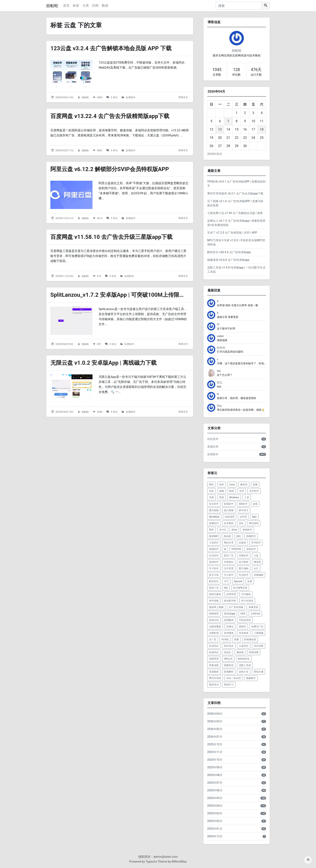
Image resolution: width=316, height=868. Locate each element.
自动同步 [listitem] (214, 646)
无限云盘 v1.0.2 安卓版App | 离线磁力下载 (103, 363)
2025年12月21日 (64, 218)
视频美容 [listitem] (229, 665)
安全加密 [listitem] (259, 646)
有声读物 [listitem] (214, 601)
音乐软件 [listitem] (214, 504)
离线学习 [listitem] (229, 685)
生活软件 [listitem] (244, 575)
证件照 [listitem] (243, 517)
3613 (100, 218)
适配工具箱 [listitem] (245, 665)
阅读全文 (183, 97)
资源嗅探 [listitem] (214, 672)
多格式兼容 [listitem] (215, 594)
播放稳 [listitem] (240, 652)
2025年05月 (215, 798)
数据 (105, 6)
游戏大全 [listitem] (244, 672)
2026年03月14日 (64, 97)
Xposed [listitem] (238, 581)
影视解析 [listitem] (229, 672)
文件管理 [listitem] (229, 568)
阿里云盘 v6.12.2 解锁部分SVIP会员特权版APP (110, 169)
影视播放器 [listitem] (250, 639)
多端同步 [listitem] (214, 652)
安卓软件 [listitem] (254, 491)
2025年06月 (215, 790)
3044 (100, 412)
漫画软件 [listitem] (247, 530)
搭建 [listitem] (255, 485)
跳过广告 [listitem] (229, 556)
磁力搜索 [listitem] (229, 510)
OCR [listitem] (243, 614)
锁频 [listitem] (221, 491)
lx (218, 394)
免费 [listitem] (236, 639)
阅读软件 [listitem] (214, 562)
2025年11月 (215, 752)
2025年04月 (215, 806)
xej (219, 371)
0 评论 (114, 97)
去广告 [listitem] (213, 639)
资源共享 (213, 447)
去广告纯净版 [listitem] (236, 607)
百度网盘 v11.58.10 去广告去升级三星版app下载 (112, 237)
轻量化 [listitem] (230, 627)
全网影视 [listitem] (214, 633)
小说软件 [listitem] (214, 543)
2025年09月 (215, 767)
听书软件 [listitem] (256, 543)
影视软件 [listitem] (229, 504)
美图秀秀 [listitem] (214, 659)
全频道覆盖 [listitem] (215, 627)
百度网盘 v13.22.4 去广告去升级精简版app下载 (110, 116)
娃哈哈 (221, 348)
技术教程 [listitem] (229, 523)
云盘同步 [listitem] (244, 646)
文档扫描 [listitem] (255, 614)
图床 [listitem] (211, 530)
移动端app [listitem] (230, 614)
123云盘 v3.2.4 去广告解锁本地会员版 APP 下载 (111, 48)
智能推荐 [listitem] (214, 614)
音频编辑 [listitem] (259, 575)
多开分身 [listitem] (214, 575)
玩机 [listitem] (211, 491)
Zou (219, 406)
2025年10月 (215, 760)
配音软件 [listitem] (214, 581)
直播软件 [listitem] (214, 523)
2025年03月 (215, 813)
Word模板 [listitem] (214, 517)
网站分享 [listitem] (229, 543)
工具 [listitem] (247, 497)
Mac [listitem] (254, 517)
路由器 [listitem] (227, 536)
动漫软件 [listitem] (244, 556)
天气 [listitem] (226, 581)
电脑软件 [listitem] (251, 536)
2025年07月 (215, 783)
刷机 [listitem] (239, 536)
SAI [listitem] (226, 588)
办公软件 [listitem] (229, 575)
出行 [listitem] (256, 568)
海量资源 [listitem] (253, 607)
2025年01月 (215, 829)
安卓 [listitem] (242, 491)
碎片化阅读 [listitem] (247, 601)
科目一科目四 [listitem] (234, 678)
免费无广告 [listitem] (257, 627)
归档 (95, 6)
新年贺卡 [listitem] (244, 510)
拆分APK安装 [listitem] (240, 588)
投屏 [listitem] (250, 581)
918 (99, 276)
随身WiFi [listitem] (214, 536)
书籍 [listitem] (211, 497)
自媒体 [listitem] (242, 543)
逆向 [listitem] (241, 523)
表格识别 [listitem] (214, 620)
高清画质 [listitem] (244, 633)
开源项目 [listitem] (229, 562)
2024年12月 (215, 836)
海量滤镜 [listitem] (214, 665)
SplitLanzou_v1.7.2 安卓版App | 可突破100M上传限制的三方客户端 (135, 295)
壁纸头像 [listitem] (259, 672)
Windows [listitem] (234, 497)
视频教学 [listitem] (251, 678)
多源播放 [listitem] (229, 633)
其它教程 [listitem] (244, 562)
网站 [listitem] (211, 485)
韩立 (220, 382)
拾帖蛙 (52, 6)
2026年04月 (215, 714)
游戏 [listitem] (255, 504)
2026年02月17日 (64, 150)
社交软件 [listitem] (214, 556)
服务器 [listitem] (244, 485)
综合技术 (213, 439)
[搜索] (239, 6)
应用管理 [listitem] (231, 594)
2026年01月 (215, 737)
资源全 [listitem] (228, 652)
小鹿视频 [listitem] (259, 633)
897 (99, 344)
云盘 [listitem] (256, 556)
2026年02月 (215, 729)
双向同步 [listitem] (229, 646)
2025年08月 (215, 775)
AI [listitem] (225, 549)
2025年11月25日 (64, 276)
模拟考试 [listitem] (214, 685)
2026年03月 (215, 154)
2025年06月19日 (64, 412)
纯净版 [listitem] (225, 639)
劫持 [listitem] (221, 485)
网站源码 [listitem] (254, 523)
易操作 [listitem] (242, 627)
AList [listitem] (234, 530)
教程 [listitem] (232, 491)
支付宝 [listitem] (223, 530)
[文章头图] (71, 74)
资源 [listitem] (221, 497)
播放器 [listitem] (257, 562)
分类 (86, 6)
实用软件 (131, 97)
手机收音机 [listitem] (245, 620)
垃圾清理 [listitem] (230, 517)
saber (220, 336)
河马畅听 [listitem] (246, 594)
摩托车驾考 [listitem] (215, 678)
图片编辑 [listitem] (244, 568)
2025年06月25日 (64, 344)
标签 (76, 6)
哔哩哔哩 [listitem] (236, 549)
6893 (100, 97)
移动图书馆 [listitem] (230, 601)
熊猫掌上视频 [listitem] (216, 607)
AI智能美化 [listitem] (244, 659)
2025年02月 (215, 821)
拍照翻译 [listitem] (229, 620)
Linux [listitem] (232, 485)
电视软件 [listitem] (214, 549)
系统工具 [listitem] (214, 588)
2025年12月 (215, 744)
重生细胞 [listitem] (214, 510)
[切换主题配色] (308, 860)
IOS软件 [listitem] (243, 504)
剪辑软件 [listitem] (251, 549)
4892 (100, 150)
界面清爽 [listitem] (254, 652)
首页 (66, 6)
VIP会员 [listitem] (228, 659)
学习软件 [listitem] (214, 568)
